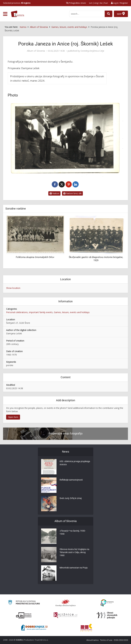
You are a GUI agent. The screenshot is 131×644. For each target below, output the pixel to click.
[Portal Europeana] (107, 603)
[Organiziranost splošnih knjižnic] (66, 603)
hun (106, 3)
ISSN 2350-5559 (121, 640)
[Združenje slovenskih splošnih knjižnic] (65, 615)
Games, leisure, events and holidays (72, 312)
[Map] (121, 14)
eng (96, 3)
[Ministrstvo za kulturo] (24, 603)
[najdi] (109, 14)
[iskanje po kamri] (87, 14)
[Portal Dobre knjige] (34, 628)
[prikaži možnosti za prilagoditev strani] (76, 3)
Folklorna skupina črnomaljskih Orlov (35, 257)
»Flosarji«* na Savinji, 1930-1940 (73, 532)
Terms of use (106, 640)
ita (101, 3)
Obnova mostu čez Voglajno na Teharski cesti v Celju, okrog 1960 (74, 552)
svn (91, 3)
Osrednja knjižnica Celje (92, 51)
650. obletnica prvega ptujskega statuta (75, 463)
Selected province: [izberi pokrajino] (17, 3)
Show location (13, 288)
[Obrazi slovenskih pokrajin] (107, 615)
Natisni (54, 193)
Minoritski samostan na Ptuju (74, 568)
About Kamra (92, 640)
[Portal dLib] (24, 615)
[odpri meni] (5, 14)
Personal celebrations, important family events (29, 312)
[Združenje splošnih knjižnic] (86, 628)
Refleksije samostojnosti (71, 480)
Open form (13, 417)
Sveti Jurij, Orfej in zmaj (71, 498)
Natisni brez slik (72, 193)
